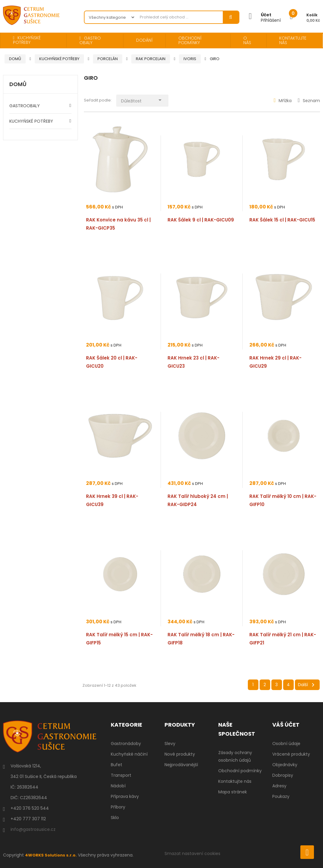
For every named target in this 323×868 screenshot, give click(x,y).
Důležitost (146, 99)
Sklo (115, 818)
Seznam (309, 101)
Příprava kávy (125, 796)
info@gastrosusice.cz (33, 829)
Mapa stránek (233, 792)
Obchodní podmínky (240, 771)
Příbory (118, 807)
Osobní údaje (286, 744)
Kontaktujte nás (235, 781)
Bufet (117, 765)
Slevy (170, 744)
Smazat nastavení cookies (192, 853)
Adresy (279, 786)
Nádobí (118, 786)
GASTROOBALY (25, 106)
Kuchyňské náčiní (129, 754)
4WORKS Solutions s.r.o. (52, 855)
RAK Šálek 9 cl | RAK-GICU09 (201, 220)
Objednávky (285, 765)
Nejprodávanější (181, 765)
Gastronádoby (126, 744)
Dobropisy (283, 775)
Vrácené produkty (291, 754)
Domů (18, 85)
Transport (121, 775)
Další (307, 685)
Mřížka (283, 101)
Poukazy (281, 796)
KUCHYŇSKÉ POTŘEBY (31, 121)
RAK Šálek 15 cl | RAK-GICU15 (282, 220)
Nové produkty (180, 754)
